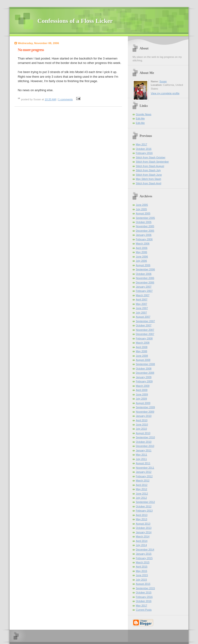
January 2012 (144, 472)
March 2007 (143, 295)
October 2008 (144, 369)
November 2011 (145, 468)
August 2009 (143, 403)
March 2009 (143, 386)
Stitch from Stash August (150, 166)
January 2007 (144, 287)
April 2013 (142, 515)
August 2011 (143, 463)
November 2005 (145, 226)
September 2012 (145, 502)
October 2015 (144, 592)
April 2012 (142, 485)
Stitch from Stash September (152, 162)
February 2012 (144, 476)
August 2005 (143, 213)
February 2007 (144, 291)
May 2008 (142, 351)
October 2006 (144, 274)
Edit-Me (140, 118)
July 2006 (141, 261)
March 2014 (143, 536)
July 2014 (141, 545)
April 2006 (142, 248)
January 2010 (144, 416)
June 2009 (142, 394)
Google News (144, 114)
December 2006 (145, 282)
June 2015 (142, 575)
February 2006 (144, 239)
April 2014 (142, 541)
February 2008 (144, 338)
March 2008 (143, 343)
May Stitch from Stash (148, 179)
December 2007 (145, 334)
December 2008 (145, 373)
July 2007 (141, 313)
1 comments (65, 99)
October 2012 (144, 506)
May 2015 (142, 571)
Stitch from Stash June (149, 175)
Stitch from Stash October (151, 157)
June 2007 (142, 308)
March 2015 (143, 562)
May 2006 (142, 252)
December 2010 (145, 446)
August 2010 (143, 433)
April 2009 (142, 390)
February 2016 (144, 153)
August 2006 (143, 265)
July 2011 (141, 459)
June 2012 (142, 494)
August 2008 (143, 360)
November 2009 (145, 412)
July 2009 (141, 399)
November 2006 (145, 278)
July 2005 (141, 209)
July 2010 (141, 429)
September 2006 (145, 269)
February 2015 (144, 558)
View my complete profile (165, 93)
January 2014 (144, 532)
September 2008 (145, 364)
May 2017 (142, 144)
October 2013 (144, 528)
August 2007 (143, 317)
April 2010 (142, 420)
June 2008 (142, 356)
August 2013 (143, 524)
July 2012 (141, 498)
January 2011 (144, 450)
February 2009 (144, 381)
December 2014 (145, 550)
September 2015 (145, 588)
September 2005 (145, 218)
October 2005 (144, 222)
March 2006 (143, 244)
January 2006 (144, 235)
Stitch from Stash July (148, 170)
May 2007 (142, 304)
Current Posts (144, 610)
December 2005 (145, 231)
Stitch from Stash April (149, 183)
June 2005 (142, 205)
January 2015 (144, 554)
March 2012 (143, 480)
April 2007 (142, 299)
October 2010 (144, 442)
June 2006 (142, 257)
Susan (163, 81)
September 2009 (145, 407)
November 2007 (145, 330)
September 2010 (145, 437)
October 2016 (144, 149)
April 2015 (142, 567)
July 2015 (141, 580)
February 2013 (144, 511)
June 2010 (142, 425)
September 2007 (145, 321)
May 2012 (142, 489)
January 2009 (144, 377)
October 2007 (144, 325)
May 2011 (142, 455)
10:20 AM (50, 99)
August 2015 (143, 584)
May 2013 (142, 519)
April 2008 (142, 347)
